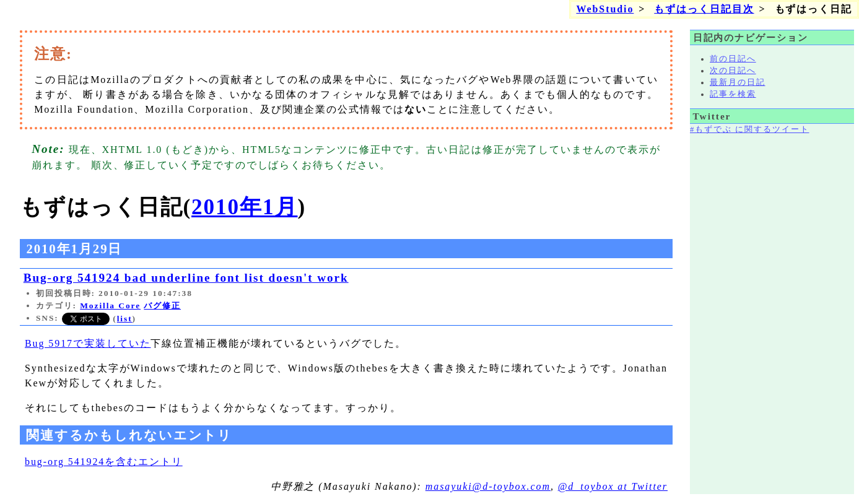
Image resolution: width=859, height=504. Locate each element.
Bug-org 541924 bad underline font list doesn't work (186, 278)
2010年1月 (244, 207)
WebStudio (605, 9)
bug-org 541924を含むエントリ (104, 462)
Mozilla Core (110, 306)
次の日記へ (733, 71)
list (125, 319)
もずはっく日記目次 (704, 9)
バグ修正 (162, 306)
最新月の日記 (738, 82)
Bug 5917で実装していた (88, 343)
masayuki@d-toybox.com (488, 486)
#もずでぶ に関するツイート (749, 129)
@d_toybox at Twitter (613, 486)
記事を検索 (733, 94)
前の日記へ (733, 59)
